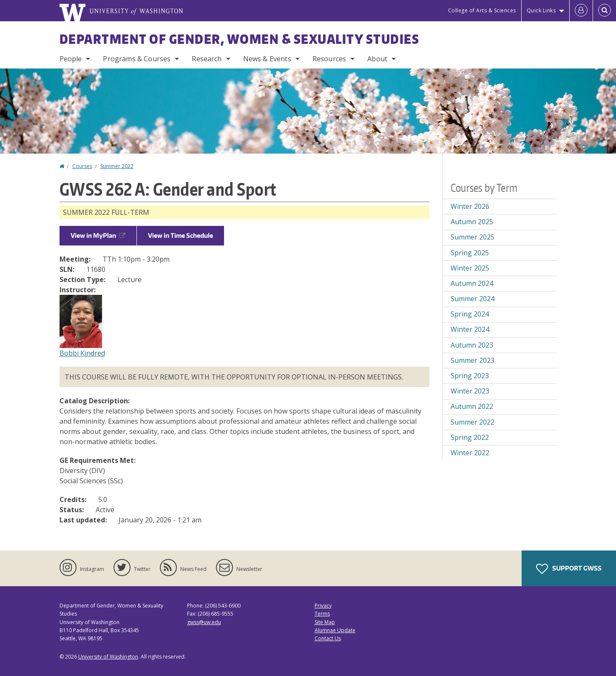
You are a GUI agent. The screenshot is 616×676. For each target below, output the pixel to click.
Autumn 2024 (472, 283)
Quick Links (541, 10)
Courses (82, 166)
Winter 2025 (470, 268)
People (71, 59)
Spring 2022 (470, 437)
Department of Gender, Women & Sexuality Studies (240, 39)
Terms (322, 614)
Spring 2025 (470, 253)
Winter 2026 (470, 206)
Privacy (323, 606)
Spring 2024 (470, 314)
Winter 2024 (470, 329)
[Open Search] (605, 11)
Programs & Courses (137, 59)
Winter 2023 (470, 391)
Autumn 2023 (472, 345)
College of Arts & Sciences (482, 10)
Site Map (325, 622)
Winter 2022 (470, 453)
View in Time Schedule (180, 235)
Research (207, 59)
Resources (329, 59)
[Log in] (581, 11)
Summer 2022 (117, 166)
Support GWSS (569, 569)
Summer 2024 (473, 299)
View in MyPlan (98, 235)
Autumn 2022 (472, 406)
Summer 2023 (473, 360)
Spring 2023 (470, 376)
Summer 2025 (473, 237)
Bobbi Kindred (82, 353)
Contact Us (328, 638)
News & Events (267, 59)
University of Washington (108, 657)
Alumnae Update (335, 630)
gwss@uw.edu (204, 622)
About (377, 59)
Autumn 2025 (472, 222)
